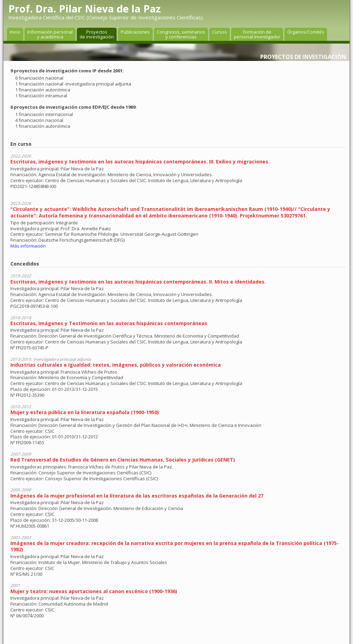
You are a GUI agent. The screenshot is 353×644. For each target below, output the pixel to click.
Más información (28, 246)
